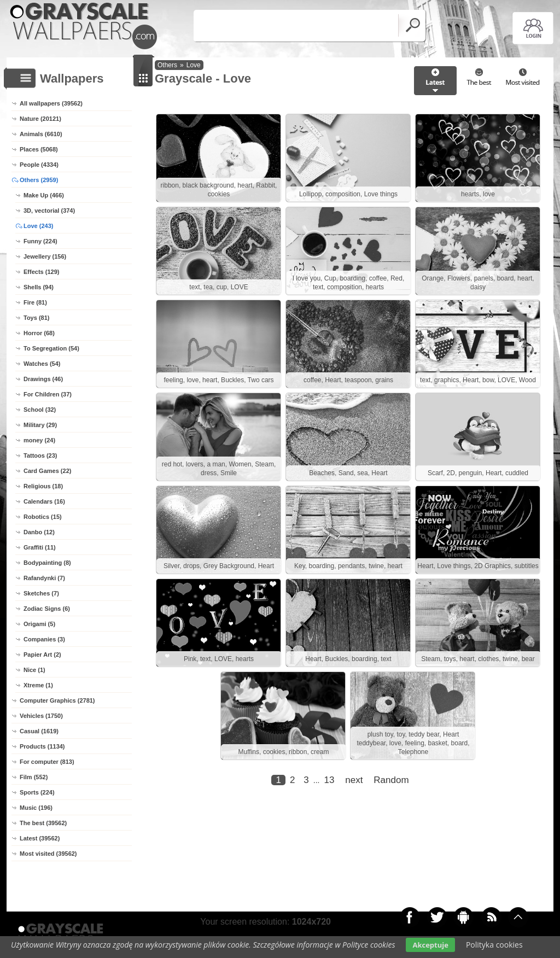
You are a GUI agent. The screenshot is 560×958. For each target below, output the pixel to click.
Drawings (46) (43, 379)
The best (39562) (43, 823)
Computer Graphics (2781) (57, 700)
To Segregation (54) (51, 348)
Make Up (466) (44, 195)
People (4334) (39, 165)
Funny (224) (40, 241)
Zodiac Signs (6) (47, 609)
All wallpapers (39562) (51, 103)
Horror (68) (39, 333)
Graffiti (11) (40, 547)
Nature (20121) (40, 119)
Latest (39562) (40, 838)
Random (391, 780)
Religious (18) (43, 486)
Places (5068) (39, 149)
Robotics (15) (43, 517)
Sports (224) (37, 792)
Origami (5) (39, 624)
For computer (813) (47, 762)
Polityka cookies (494, 945)
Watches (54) (42, 364)
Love (194, 65)
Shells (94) (39, 287)
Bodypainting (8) (47, 563)
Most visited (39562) (48, 854)
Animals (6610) (41, 134)
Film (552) (34, 777)
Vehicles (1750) (41, 716)
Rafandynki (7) (44, 578)
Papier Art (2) (42, 655)
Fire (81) (35, 302)
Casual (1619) (39, 731)
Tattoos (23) (40, 455)
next (354, 780)
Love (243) (38, 226)
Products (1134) (42, 746)
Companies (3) (44, 639)
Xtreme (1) (38, 685)
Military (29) (40, 425)
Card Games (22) (47, 471)
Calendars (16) (44, 501)
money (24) (39, 440)
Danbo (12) (39, 532)
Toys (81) (36, 318)
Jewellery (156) (45, 256)
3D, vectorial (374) (49, 211)
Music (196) (36, 808)
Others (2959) (39, 180)
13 (329, 780)
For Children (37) (48, 394)
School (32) (40, 410)
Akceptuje (430, 945)
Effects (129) (41, 272)
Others (167, 65)
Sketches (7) (41, 593)
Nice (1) (34, 670)
